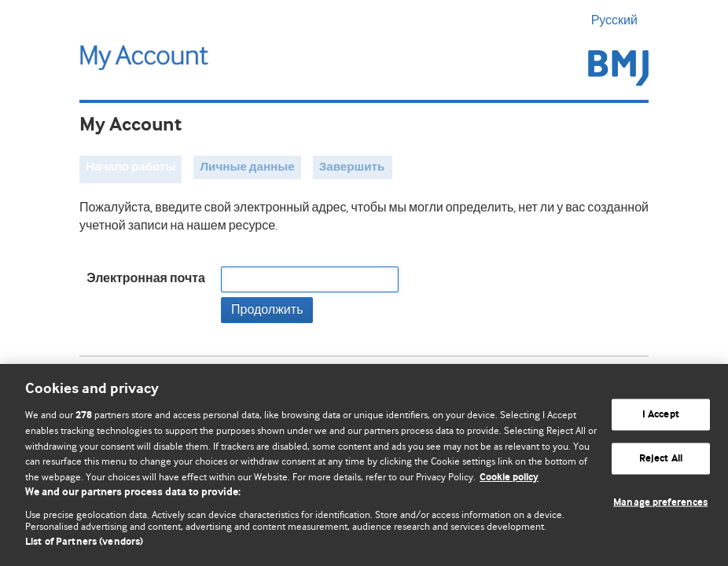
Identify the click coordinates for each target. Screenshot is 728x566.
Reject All (661, 459)
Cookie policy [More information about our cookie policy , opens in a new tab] (509, 478)
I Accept (661, 415)
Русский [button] (620, 20)
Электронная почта (146, 279)
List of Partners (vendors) (84, 542)
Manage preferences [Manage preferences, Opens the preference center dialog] (660, 502)
